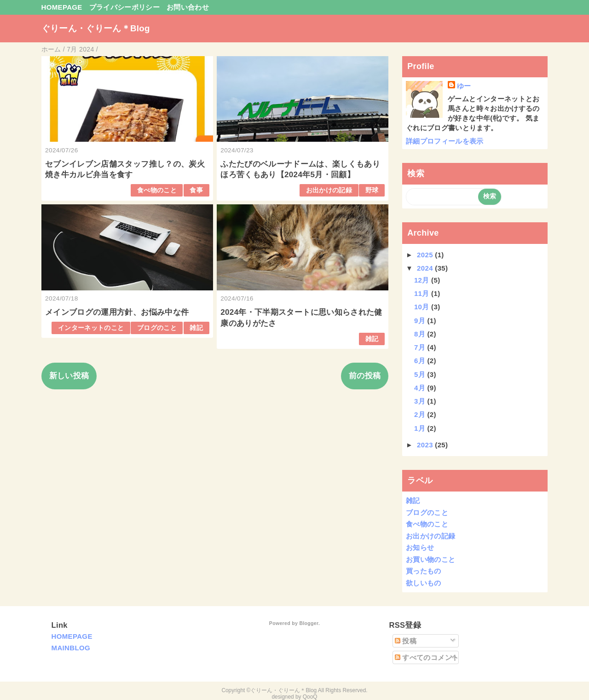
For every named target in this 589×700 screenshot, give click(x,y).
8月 (421, 334)
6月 (421, 361)
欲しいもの (424, 583)
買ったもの (424, 571)
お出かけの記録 (329, 190)
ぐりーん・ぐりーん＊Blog (96, 28)
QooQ (310, 697)
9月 (421, 321)
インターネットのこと (91, 328)
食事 (196, 190)
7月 (421, 347)
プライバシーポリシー (124, 7)
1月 (421, 428)
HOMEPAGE (62, 7)
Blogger (309, 623)
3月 (421, 401)
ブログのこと (157, 328)
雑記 (196, 328)
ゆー (464, 86)
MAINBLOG (71, 648)
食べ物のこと (157, 190)
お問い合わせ (188, 7)
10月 (423, 307)
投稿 (406, 641)
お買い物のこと (430, 559)
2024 (426, 268)
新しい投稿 (69, 376)
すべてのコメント (427, 657)
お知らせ (420, 547)
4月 (421, 388)
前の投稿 (365, 376)
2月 (421, 414)
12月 (423, 280)
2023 (426, 445)
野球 (372, 190)
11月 (423, 293)
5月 (421, 374)
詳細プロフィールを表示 (445, 141)
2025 (426, 255)
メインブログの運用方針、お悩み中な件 (117, 312)
